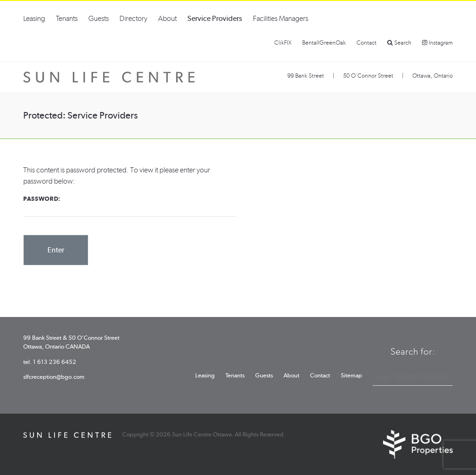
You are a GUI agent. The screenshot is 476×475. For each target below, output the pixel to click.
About (167, 18)
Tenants (67, 18)
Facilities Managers (281, 18)
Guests (99, 18)
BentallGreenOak (324, 43)
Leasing (34, 18)
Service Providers (215, 18)
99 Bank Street (306, 76)
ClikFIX (283, 43)
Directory (133, 18)
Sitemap (351, 375)
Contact (367, 43)
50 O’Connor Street (368, 76)
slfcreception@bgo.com (54, 377)
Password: (130, 206)
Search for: (413, 351)
